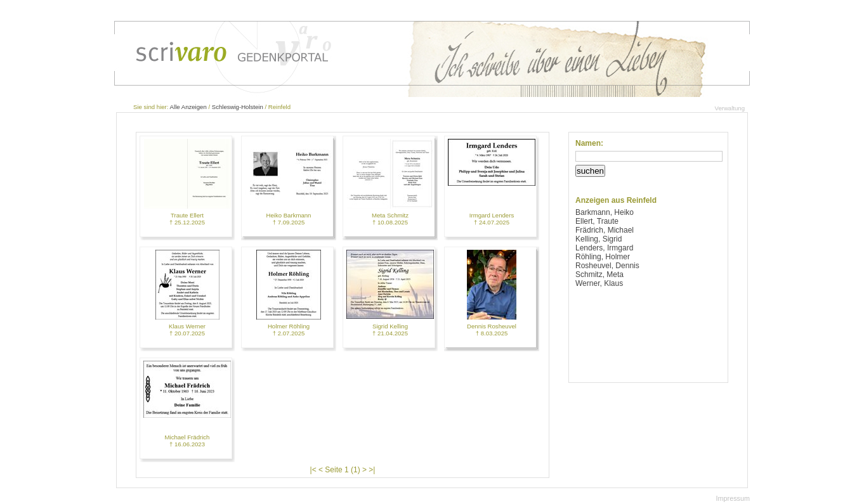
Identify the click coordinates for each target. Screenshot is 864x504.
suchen (590, 171)
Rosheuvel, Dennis (607, 266)
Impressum (733, 498)
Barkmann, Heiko (605, 212)
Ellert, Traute (597, 221)
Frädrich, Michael (605, 230)
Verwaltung (730, 108)
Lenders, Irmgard (604, 248)
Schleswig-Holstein (238, 107)
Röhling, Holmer (603, 257)
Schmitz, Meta (599, 275)
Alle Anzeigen (188, 107)
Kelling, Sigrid (599, 239)
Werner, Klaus (599, 283)
